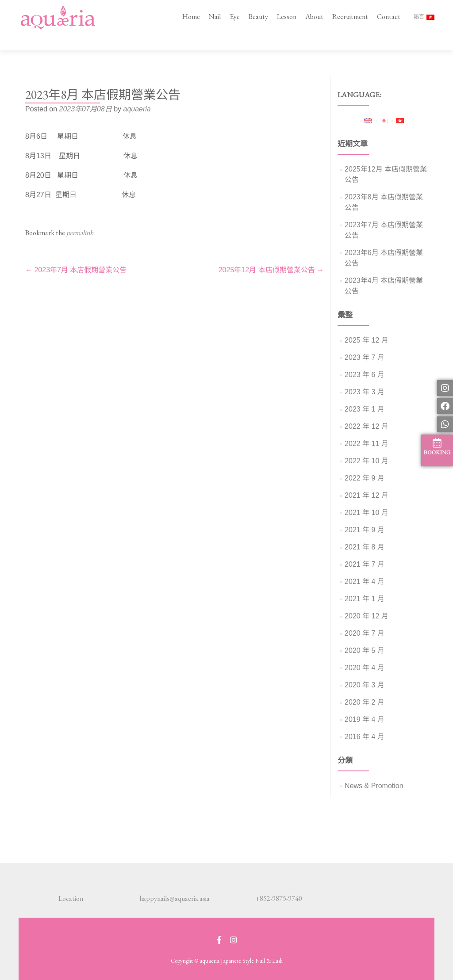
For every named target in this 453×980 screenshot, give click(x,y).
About (314, 17)
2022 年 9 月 (365, 462)
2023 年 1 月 (365, 393)
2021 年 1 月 (365, 582)
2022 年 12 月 (367, 410)
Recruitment (350, 17)
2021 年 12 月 (367, 479)
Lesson (287, 17)
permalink (80, 216)
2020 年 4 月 (365, 651)
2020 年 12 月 (367, 600)
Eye (235, 17)
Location (71, 898)
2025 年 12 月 (367, 324)
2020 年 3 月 (365, 669)
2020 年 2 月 (365, 686)
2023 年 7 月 (365, 341)
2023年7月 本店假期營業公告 (76, 254)
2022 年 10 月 (367, 444)
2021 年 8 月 (365, 531)
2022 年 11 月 (367, 427)
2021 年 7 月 (365, 548)
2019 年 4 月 (365, 703)
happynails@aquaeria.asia (175, 898)
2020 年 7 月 (365, 617)
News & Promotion (374, 769)
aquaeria (137, 93)
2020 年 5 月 (365, 634)
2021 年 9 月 (365, 513)
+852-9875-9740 (279, 898)
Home (191, 17)
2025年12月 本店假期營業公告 (271, 254)
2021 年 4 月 (365, 565)
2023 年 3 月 (365, 376)
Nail (215, 17)
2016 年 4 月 (365, 720)
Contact (389, 17)
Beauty (258, 17)
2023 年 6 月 (365, 358)
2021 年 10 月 (367, 496)
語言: (424, 16)
